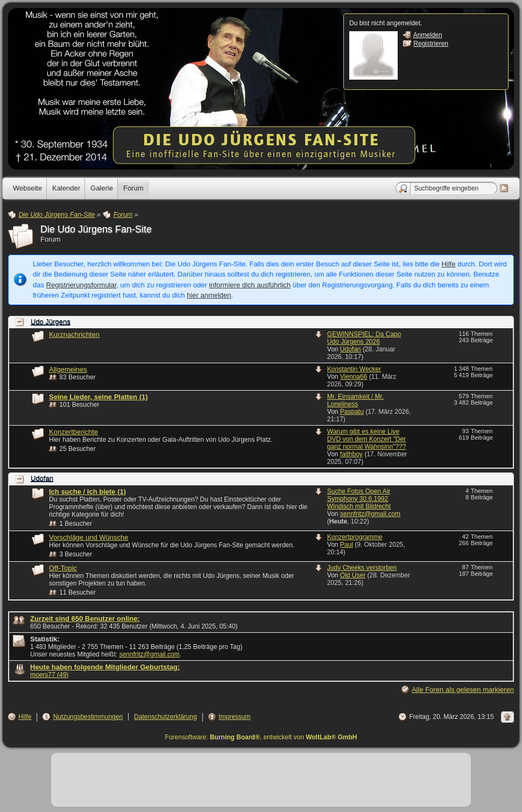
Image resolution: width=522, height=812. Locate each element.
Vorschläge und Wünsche (89, 537)
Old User (353, 575)
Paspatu (352, 412)
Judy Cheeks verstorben (362, 568)
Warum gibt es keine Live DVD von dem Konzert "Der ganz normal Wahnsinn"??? (367, 439)
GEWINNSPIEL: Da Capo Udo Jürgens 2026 (364, 338)
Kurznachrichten (74, 334)
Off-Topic (63, 568)
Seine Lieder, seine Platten (98, 397)
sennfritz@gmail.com (370, 514)
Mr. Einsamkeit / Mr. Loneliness (355, 400)
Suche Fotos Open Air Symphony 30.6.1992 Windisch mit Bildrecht (359, 499)
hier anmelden (209, 295)
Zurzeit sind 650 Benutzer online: (85, 619)
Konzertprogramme (355, 537)
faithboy (351, 454)
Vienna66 (354, 377)
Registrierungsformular (82, 285)
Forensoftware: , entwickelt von (261, 737)
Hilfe (448, 264)
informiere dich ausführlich (250, 285)
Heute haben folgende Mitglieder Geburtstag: (105, 667)
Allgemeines (68, 369)
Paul (347, 545)
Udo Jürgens (51, 322)
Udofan (351, 349)
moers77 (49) (49, 675)
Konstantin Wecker (354, 369)
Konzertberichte (73, 432)
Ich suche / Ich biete (87, 492)
